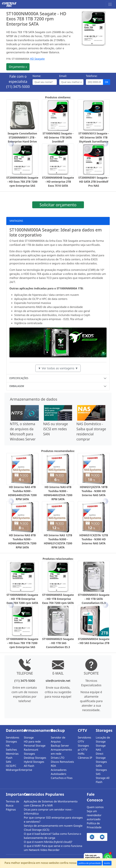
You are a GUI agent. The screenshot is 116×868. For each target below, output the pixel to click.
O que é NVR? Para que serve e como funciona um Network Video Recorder (53, 848)
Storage (29, 737)
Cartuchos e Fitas (62, 778)
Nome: (37, 76)
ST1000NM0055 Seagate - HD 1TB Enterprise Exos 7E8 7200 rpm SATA (58, 599)
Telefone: (92, 76)
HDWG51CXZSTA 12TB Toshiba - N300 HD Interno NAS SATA (94, 539)
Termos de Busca (13, 803)
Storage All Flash (103, 780)
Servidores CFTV (84, 739)
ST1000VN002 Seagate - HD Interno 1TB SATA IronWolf (58, 137)
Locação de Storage (103, 739)
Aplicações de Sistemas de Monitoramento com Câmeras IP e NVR (51, 803)
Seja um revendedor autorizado (94, 815)
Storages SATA (101, 764)
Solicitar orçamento (58, 205)
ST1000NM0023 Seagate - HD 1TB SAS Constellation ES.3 (58, 643)
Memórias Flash (12, 756)
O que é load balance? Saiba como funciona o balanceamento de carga (52, 836)
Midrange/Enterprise (13, 770)
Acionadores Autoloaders (59, 772)
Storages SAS (101, 772)
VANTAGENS (16, 221)
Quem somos (95, 807)
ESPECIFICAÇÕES (19, 378)
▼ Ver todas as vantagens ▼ (58, 368)
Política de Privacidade (94, 825)
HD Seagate (37, 59)
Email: (63, 76)
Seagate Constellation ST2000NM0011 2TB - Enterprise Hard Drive (22, 137)
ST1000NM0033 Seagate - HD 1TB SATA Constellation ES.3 (94, 599)
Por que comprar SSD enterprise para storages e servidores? (53, 820)
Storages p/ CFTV (83, 748)
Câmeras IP (85, 758)
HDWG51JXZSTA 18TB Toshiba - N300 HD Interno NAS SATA (94, 491)
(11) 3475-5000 (18, 87)
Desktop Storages (35, 758)
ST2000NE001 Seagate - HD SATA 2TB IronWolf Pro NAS (94, 182)
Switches (11, 750)
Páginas (11, 809)
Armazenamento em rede (61, 752)
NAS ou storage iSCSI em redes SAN (56, 429)
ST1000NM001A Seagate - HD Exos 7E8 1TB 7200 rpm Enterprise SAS (22, 643)
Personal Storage (35, 746)
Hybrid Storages (34, 762)
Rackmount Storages (31, 752)
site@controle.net (58, 681)
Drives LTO (58, 758)
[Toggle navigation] (110, 4)
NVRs (81, 754)
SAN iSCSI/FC (11, 764)
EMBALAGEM (17, 386)
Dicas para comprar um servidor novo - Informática (48, 811)
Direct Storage (101, 756)
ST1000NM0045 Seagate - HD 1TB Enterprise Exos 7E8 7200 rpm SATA (22, 599)
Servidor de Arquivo (58, 739)
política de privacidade (90, 863)
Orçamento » (18, 67)
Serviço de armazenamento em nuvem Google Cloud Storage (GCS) (53, 828)
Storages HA (11, 744)
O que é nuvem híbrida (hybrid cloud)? (48, 842)
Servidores (13, 737)
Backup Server (60, 746)
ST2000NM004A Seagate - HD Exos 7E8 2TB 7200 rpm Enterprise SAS (22, 182)
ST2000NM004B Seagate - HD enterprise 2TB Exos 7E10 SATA (58, 182)
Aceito (107, 863)
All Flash (29, 766)
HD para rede (32, 741)
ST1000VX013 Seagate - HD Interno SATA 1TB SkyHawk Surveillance (94, 137)
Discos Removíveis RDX (62, 764)
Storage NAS (101, 748)
